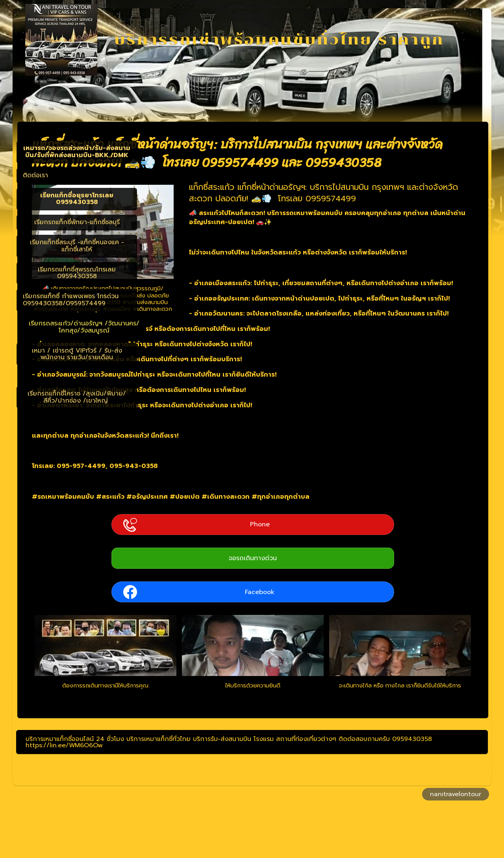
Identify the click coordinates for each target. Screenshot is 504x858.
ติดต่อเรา (35, 175)
